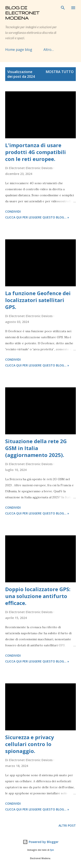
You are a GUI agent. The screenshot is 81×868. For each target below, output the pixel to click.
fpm (52, 850)
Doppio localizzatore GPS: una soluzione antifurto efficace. (38, 596)
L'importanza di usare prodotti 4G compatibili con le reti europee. (36, 152)
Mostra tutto (60, 72)
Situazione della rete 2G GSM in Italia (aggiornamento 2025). (36, 448)
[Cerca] (63, 8)
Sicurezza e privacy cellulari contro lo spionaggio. (30, 744)
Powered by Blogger (41, 842)
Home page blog (19, 50)
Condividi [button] (13, 211)
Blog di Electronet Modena (22, 13)
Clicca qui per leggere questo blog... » (37, 217)
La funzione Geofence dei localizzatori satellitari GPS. (38, 300)
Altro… (49, 50)
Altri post (67, 825)
